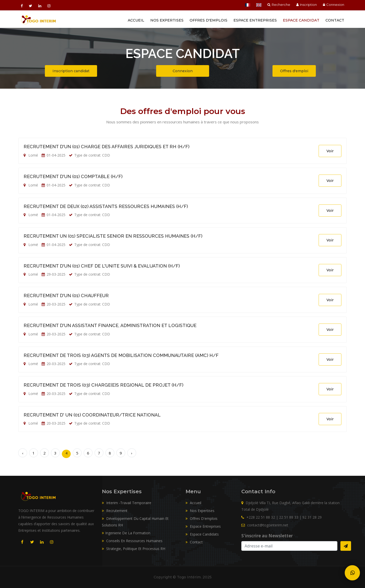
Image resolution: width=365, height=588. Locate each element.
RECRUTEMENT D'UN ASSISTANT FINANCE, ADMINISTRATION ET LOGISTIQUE (110, 325)
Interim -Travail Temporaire (127, 503)
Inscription (307, 5)
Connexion (334, 5)
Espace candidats (202, 534)
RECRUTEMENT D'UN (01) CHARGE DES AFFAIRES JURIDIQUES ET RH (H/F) (106, 147)
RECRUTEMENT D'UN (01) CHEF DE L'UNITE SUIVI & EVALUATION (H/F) (102, 266)
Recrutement (115, 511)
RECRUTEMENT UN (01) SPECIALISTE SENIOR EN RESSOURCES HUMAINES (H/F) (113, 236)
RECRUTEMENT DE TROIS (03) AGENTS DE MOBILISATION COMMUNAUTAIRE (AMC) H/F (121, 355)
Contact (335, 20)
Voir (330, 151)
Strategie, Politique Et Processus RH (134, 549)
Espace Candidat (301, 20)
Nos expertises (200, 511)
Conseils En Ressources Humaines (132, 541)
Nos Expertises (167, 20)
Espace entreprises (255, 20)
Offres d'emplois (208, 20)
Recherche (279, 5)
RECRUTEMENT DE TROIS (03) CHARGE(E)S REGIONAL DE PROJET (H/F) (103, 385)
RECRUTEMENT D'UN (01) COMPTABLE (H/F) (73, 176)
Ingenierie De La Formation (126, 533)
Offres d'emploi (294, 71)
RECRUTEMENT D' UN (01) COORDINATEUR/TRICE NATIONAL (92, 415)
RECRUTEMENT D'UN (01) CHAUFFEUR (66, 296)
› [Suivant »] (132, 453)
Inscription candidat (71, 71)
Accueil (136, 20)
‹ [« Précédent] (23, 453)
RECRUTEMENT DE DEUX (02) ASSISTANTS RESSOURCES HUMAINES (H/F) (106, 206)
